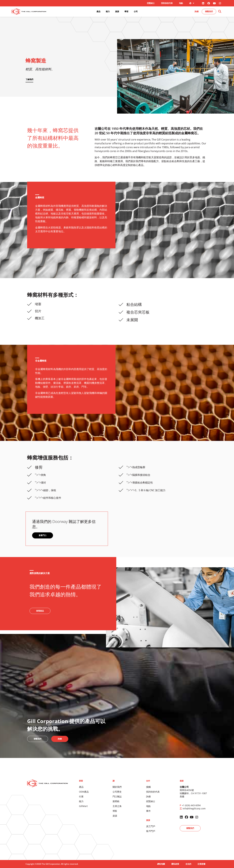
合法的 (188, 864)
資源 (115, 816)
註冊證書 (202, 864)
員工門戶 (151, 826)
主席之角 (117, 806)
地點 (181, 3)
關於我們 (117, 787)
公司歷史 (117, 792)
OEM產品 (84, 792)
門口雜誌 (117, 796)
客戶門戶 (151, 831)
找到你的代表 (167, 3)
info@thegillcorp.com (194, 808)
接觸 (148, 787)
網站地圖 (161, 864)
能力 (81, 801)
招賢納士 (151, 3)
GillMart (83, 806)
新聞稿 (116, 801)
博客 (115, 811)
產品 (81, 787)
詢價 (148, 796)
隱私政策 (175, 864)
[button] (220, 12)
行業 (81, 796)
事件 (148, 811)
